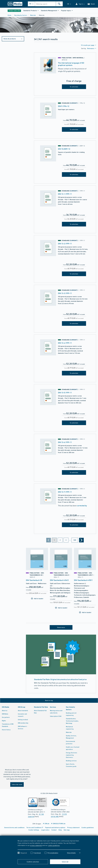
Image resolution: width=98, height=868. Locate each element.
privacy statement (36, 845)
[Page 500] (75, 540)
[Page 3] (66, 540)
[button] (80, 4)
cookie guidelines (54, 845)
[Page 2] (60, 540)
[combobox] (49, 4)
